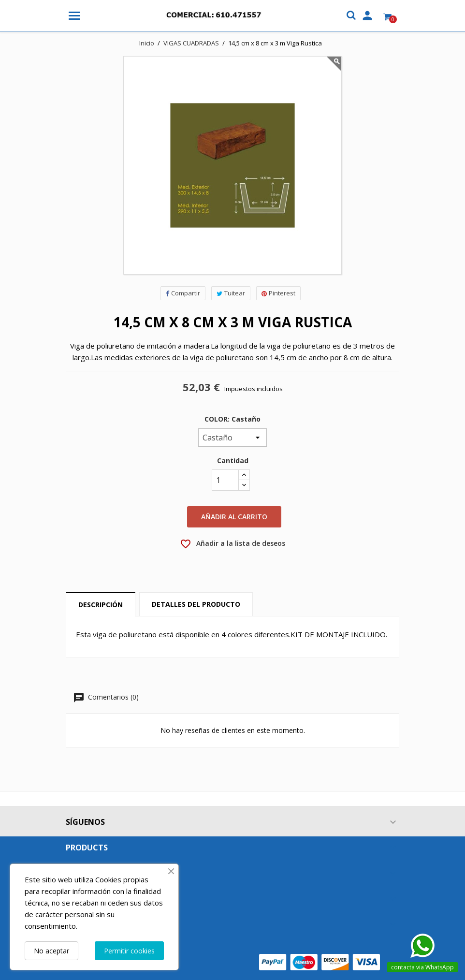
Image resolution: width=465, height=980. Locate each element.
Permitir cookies (129, 951)
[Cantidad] (225, 480)
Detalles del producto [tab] (196, 604)
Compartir (183, 293)
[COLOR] (232, 438)
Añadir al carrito (234, 517)
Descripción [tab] (101, 605)
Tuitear (231, 293)
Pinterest (278, 293)
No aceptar (51, 951)
